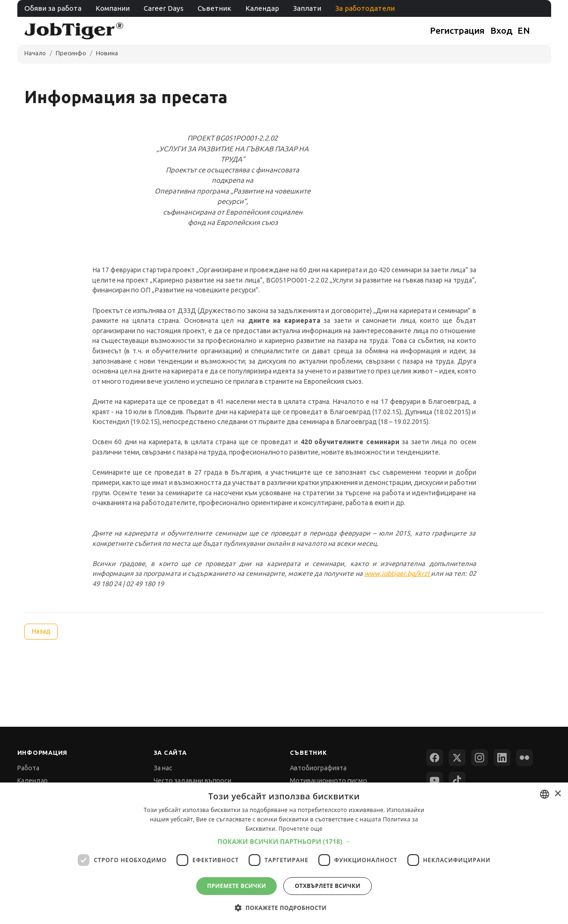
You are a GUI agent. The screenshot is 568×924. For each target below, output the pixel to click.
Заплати (307, 8)
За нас (163, 768)
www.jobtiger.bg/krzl (398, 574)
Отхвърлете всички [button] (327, 886)
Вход (502, 30)
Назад (41, 631)
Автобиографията (318, 768)
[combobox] (545, 794)
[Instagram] (479, 758)
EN (524, 30)
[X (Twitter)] (457, 758)
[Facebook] (435, 758)
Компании (113, 8)
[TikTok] (457, 780)
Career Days (164, 8)
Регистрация (457, 30)
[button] (284, 842)
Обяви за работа (53, 8)
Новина (107, 53)
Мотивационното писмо (328, 781)
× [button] (557, 794)
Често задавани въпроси (192, 781)
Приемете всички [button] (236, 886)
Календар (262, 8)
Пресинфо (71, 53)
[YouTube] (435, 780)
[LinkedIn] (502, 758)
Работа (28, 768)
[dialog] (284, 853)
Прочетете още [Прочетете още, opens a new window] (301, 829)
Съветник (214, 8)
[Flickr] (524, 758)
